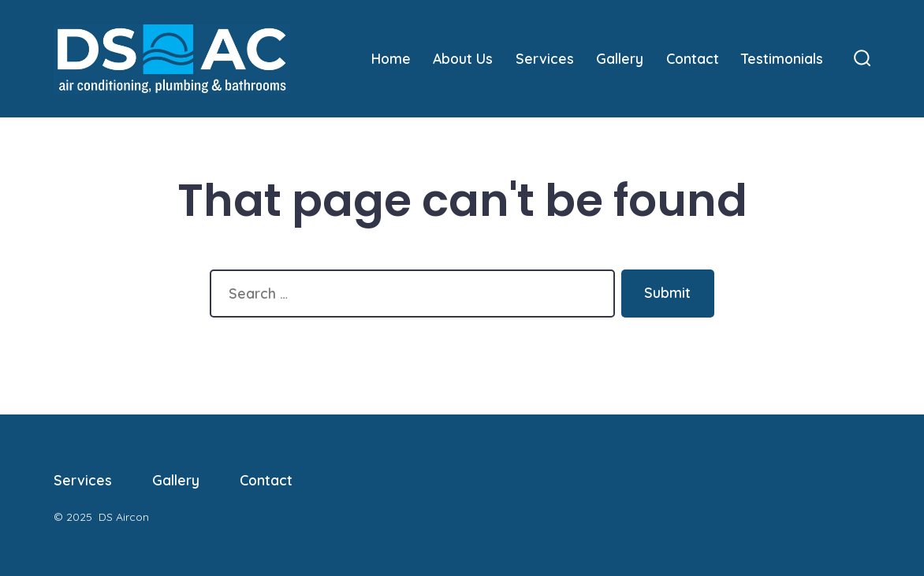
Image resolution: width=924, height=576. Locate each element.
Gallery (620, 58)
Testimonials (782, 58)
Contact (693, 58)
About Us (463, 58)
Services (545, 58)
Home (391, 58)
